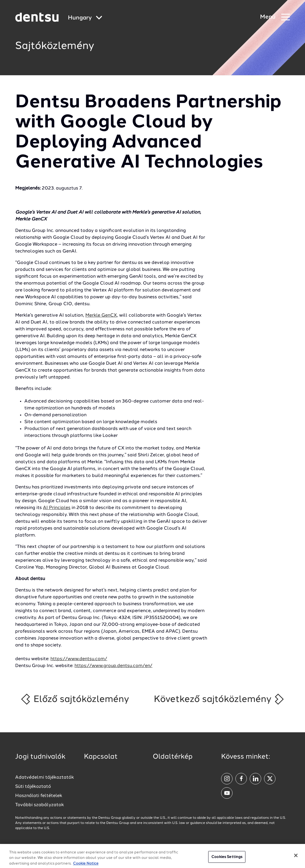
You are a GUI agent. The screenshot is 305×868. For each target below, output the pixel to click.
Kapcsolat (101, 757)
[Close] (296, 858)
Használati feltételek (39, 796)
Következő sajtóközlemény (219, 699)
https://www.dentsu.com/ (79, 659)
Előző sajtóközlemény (74, 699)
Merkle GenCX (101, 315)
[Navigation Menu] (275, 17)
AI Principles (57, 508)
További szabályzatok (40, 805)
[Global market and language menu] (85, 18)
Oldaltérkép (173, 757)
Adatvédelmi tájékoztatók (45, 778)
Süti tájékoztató (33, 787)
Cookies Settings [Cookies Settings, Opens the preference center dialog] (227, 860)
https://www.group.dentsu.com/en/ (113, 666)
